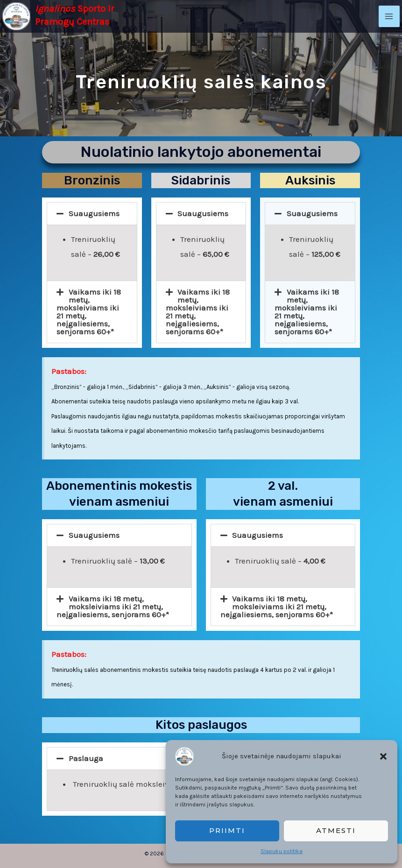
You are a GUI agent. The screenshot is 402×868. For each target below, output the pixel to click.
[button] (383, 756)
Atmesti (336, 830)
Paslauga (86, 758)
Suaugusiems (94, 213)
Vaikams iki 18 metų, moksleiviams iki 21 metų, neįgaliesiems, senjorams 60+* (89, 312)
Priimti (227, 830)
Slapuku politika (282, 851)
